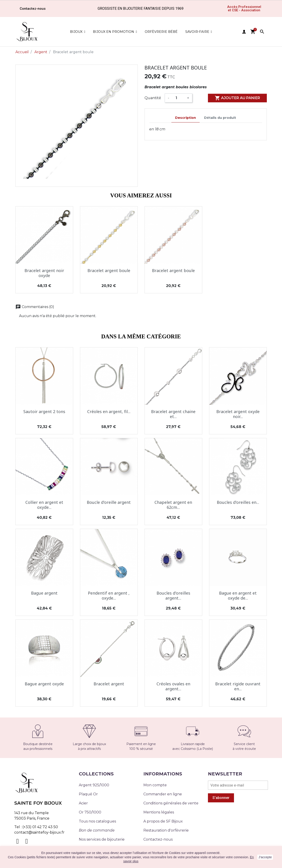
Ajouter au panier (237, 98)
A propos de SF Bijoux (163, 821)
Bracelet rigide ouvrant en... (238, 686)
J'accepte (265, 857)
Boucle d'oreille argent (109, 502)
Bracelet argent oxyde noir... (238, 414)
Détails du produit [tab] (220, 118)
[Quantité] (178, 98)
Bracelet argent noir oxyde (44, 273)
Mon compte (155, 785)
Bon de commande (97, 830)
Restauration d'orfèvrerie (166, 830)
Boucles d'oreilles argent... (173, 595)
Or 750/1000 (90, 812)
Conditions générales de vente (171, 803)
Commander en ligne (163, 794)
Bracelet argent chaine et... (173, 414)
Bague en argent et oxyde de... (238, 595)
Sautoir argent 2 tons (44, 411)
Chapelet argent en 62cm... (173, 505)
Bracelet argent (109, 684)
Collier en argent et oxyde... (44, 505)
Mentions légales (159, 812)
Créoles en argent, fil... (109, 411)
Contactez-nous (158, 839)
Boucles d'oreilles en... (238, 502)
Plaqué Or (88, 794)
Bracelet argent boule (109, 270)
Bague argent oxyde (44, 684)
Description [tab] (186, 118)
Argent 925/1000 (94, 785)
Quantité (153, 98)
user (244, 32)
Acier (83, 803)
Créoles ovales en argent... (173, 686)
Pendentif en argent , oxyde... (109, 595)
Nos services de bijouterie (102, 839)
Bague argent (44, 593)
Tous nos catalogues (97, 821)
